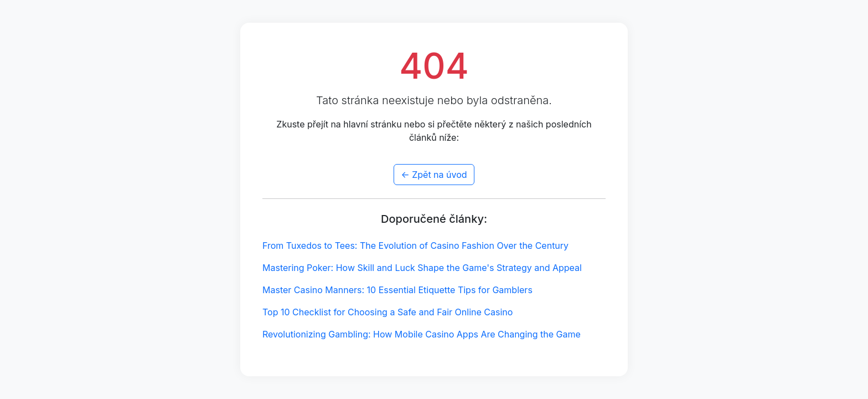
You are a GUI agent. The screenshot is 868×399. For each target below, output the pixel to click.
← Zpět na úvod (434, 175)
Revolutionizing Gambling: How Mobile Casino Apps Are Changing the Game (422, 334)
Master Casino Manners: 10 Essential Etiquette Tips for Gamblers (397, 290)
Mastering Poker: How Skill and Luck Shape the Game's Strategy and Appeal (422, 268)
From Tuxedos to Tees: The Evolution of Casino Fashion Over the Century (415, 245)
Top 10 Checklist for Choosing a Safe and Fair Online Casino (387, 312)
